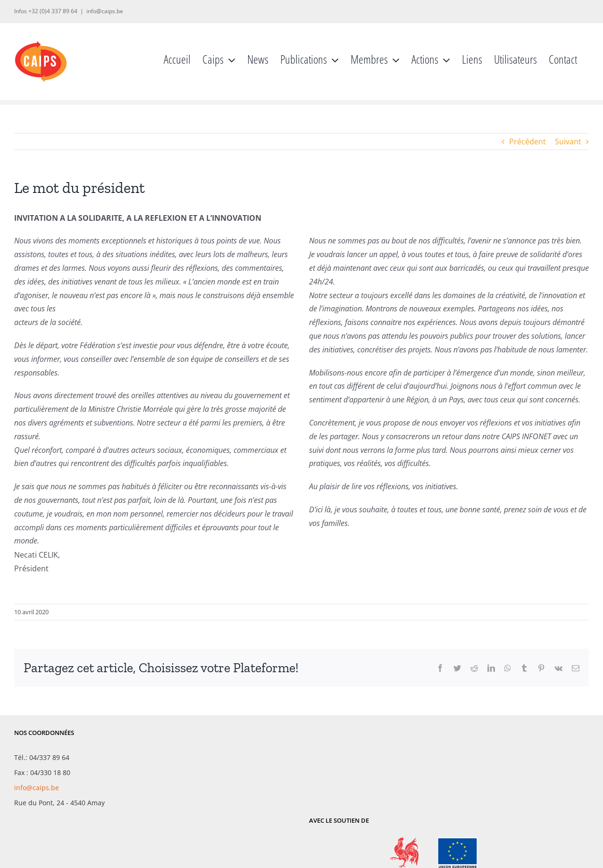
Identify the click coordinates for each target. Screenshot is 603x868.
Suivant (568, 142)
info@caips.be (105, 11)
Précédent (528, 142)
